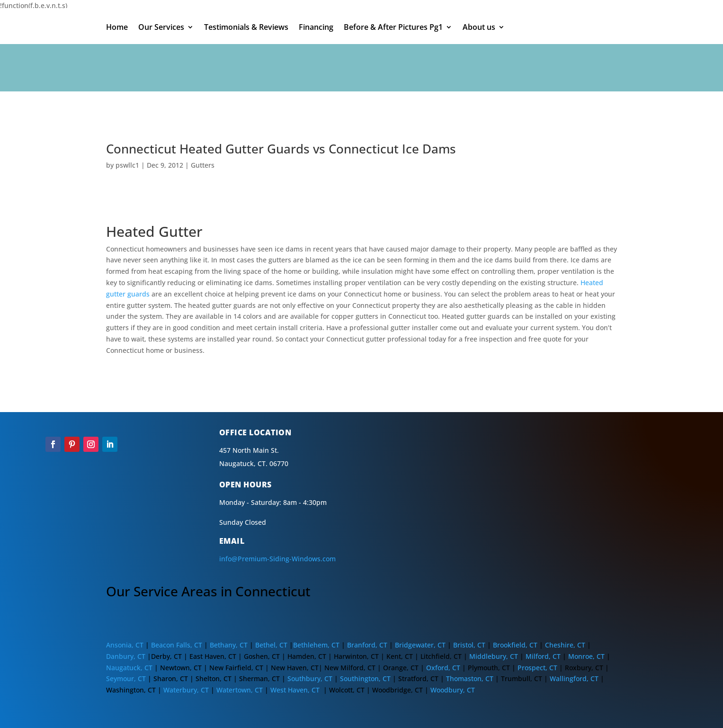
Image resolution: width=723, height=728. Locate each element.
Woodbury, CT (453, 690)
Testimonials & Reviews (246, 28)
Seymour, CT (126, 679)
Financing (316, 28)
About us (479, 28)
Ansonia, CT (125, 645)
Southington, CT (365, 679)
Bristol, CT (469, 645)
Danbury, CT (126, 656)
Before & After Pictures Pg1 (393, 28)
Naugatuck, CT (129, 668)
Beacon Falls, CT (177, 645)
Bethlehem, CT (316, 645)
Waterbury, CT (186, 690)
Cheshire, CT (565, 645)
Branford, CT (367, 645)
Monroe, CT (586, 656)
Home (117, 28)
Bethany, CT (228, 645)
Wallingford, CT (574, 679)
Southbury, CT (309, 679)
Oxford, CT (443, 668)
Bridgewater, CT (420, 645)
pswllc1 (127, 165)
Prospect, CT (538, 668)
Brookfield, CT (515, 645)
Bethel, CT (271, 645)
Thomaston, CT (470, 679)
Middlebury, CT (494, 656)
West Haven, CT (295, 690)
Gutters (203, 165)
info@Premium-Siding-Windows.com (277, 559)
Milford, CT (543, 656)
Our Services (161, 28)
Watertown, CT (241, 690)
